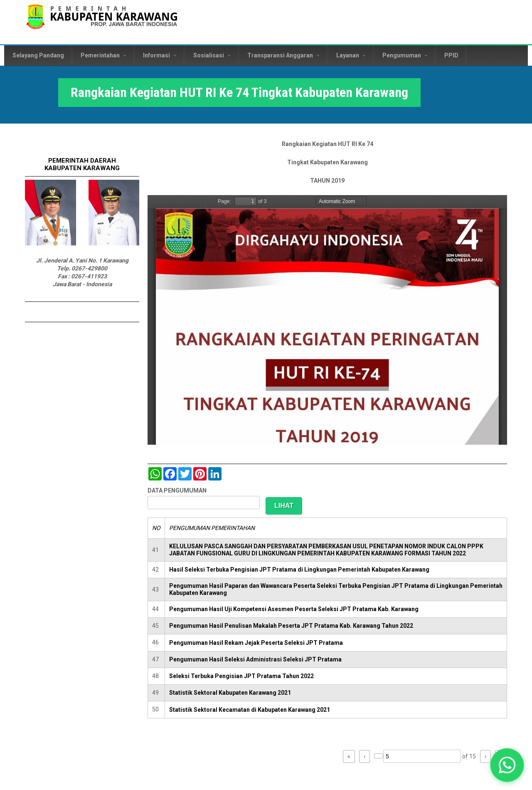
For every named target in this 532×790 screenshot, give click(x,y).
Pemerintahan (103, 55)
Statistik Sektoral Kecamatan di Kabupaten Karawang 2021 (250, 710)
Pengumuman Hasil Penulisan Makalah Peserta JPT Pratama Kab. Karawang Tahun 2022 (291, 626)
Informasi (160, 55)
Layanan (351, 55)
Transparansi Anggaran (283, 55)
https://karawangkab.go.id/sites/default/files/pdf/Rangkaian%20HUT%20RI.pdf (327, 320)
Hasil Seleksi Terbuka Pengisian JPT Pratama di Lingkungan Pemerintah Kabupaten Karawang (299, 570)
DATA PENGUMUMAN (177, 490)
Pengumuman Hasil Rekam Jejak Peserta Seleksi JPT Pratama (256, 643)
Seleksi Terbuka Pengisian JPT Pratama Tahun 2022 (241, 676)
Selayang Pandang (38, 55)
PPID (451, 55)
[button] (507, 765)
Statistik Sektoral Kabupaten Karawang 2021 (230, 693)
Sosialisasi (212, 55)
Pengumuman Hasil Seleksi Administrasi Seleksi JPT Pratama (255, 659)
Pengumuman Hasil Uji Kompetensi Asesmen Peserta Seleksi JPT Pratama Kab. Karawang (294, 609)
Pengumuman (405, 55)
